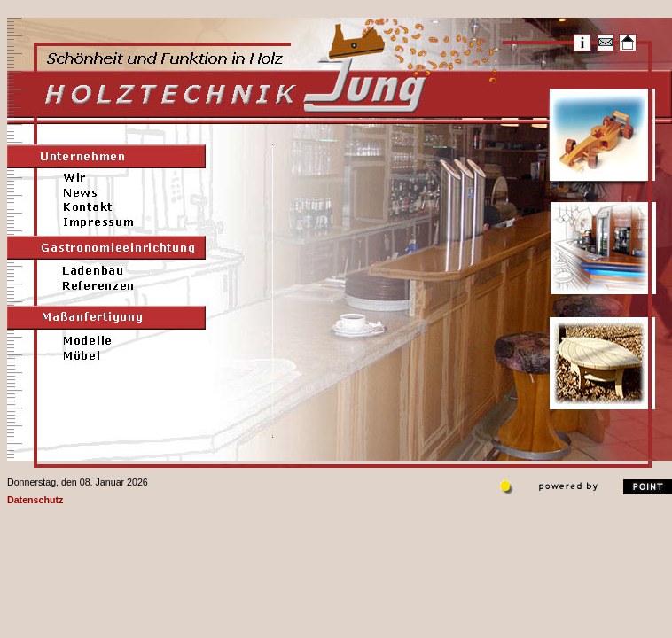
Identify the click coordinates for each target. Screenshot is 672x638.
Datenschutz (35, 500)
